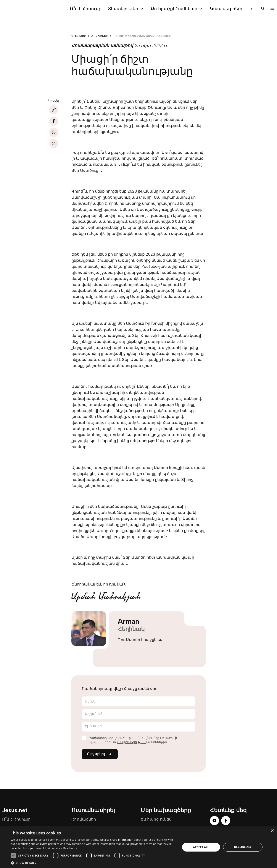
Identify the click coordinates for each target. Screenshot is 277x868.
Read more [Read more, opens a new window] (70, 848)
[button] (93, 863)
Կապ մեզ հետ (226, 9)
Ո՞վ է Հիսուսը (86, 9)
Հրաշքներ (100, 36)
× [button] (272, 831)
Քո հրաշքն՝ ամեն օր (177, 9)
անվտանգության (132, 742)
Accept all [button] (201, 847)
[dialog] (138, 847)
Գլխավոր (79, 36)
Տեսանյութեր (126, 9)
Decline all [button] (243, 847)
